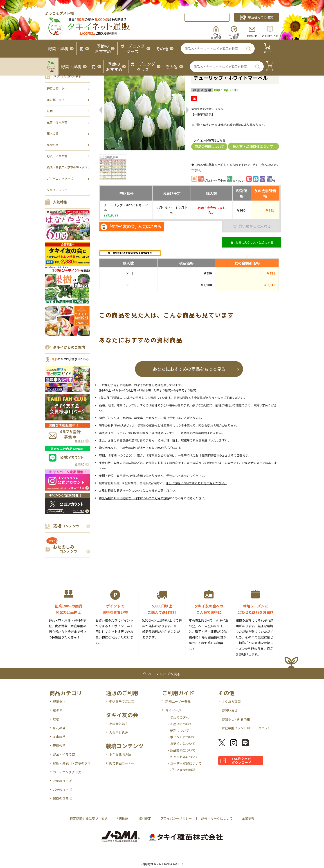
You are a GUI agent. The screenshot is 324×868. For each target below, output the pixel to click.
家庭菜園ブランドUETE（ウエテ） (246, 728)
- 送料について (179, 730)
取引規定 (145, 818)
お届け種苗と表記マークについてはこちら (127, 490)
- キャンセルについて (183, 757)
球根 (50, 111)
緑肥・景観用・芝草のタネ (72, 763)
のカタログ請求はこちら (70, 359)
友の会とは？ (119, 724)
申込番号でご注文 (122, 701)
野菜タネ (59, 701)
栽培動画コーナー (122, 763)
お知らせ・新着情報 (236, 719)
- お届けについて (180, 724)
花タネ (58, 710)
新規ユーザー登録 (178, 701)
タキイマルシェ (57, 190)
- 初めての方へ (179, 717)
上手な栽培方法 (120, 754)
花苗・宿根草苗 (57, 122)
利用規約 (123, 818)
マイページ (173, 710)
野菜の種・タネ (57, 88)
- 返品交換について (182, 750)
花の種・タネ (56, 100)
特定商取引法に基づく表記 (89, 818)
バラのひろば (62, 790)
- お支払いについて (182, 743)
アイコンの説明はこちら (209, 140)
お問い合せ (229, 710)
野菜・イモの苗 (57, 156)
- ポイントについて (182, 737)
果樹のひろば (62, 798)
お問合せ (252, 36)
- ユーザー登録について (185, 763)
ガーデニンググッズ (60, 179)
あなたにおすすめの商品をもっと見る (189, 369)
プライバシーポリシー (176, 818)
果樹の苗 (53, 145)
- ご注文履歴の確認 (182, 770)
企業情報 (248, 818)
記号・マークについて (217, 818)
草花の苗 (59, 728)
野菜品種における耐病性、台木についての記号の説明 (134, 498)
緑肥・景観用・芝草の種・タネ (67, 167)
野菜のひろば (62, 781)
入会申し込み (119, 732)
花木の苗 (53, 133)
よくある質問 (231, 701)
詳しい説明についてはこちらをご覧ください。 (196, 483)
